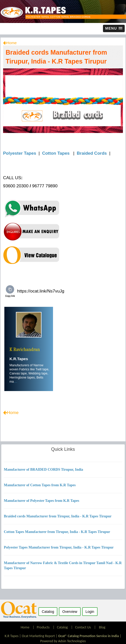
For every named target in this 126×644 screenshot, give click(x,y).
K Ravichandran (25, 350)
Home (12, 43)
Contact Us (83, 627)
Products (43, 627)
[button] (114, 28)
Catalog (62, 627)
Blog (102, 627)
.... (15, 382)
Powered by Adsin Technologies (63, 641)
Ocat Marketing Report (38, 636)
